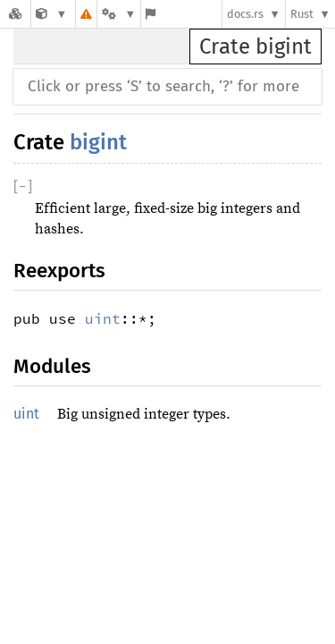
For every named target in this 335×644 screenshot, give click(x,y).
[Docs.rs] (15, 14)
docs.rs (245, 14)
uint (103, 318)
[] (23, 187)
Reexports (59, 271)
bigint (98, 142)
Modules (52, 366)
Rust (302, 14)
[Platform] (119, 14)
